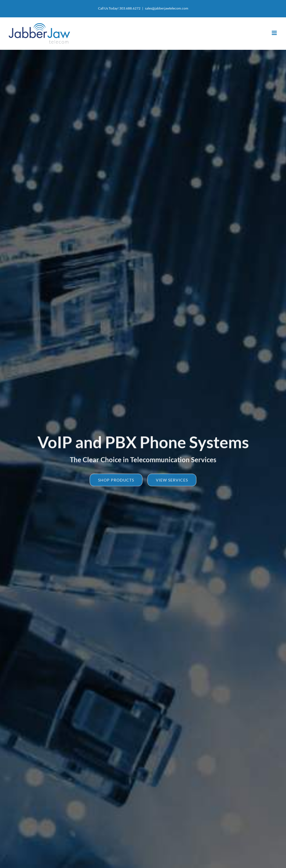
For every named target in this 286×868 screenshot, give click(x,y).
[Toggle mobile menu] (275, 33)
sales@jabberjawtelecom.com (167, 8)
